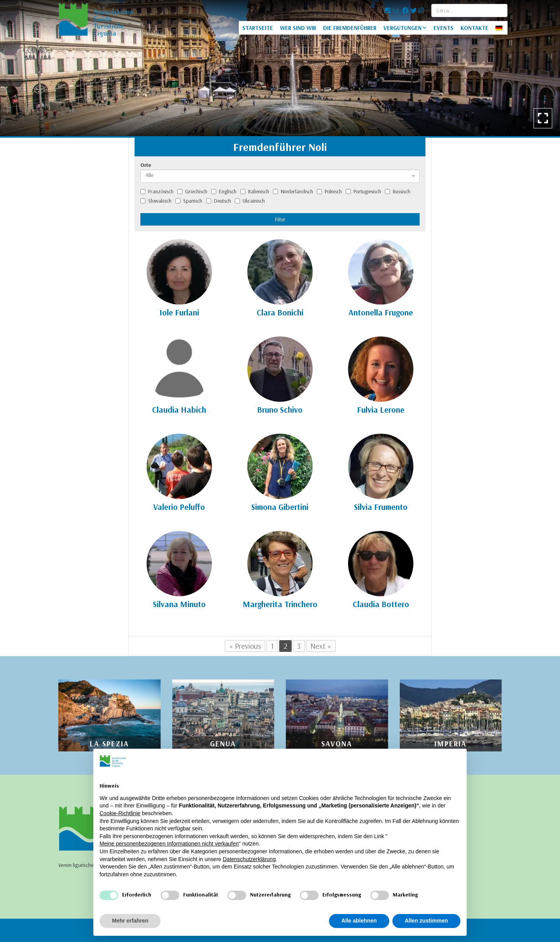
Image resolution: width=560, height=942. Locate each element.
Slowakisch (156, 201)
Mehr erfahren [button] (130, 921)
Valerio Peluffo (179, 507)
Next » (321, 646)
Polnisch (329, 191)
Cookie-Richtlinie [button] (120, 813)
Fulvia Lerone (381, 410)
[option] (280, 68)
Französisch (157, 191)
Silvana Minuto (179, 604)
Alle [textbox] (149, 175)
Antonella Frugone (381, 312)
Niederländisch (293, 191)
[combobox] (280, 176)
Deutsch (219, 201)
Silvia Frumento (381, 507)
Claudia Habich (179, 410)
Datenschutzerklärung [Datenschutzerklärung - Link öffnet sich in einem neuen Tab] (249, 859)
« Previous (245, 646)
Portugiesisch (363, 191)
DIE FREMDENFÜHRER (350, 28)
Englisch (224, 191)
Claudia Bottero (381, 604)
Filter (280, 219)
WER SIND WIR (298, 28)
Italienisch (255, 191)
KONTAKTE (474, 28)
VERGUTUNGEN (402, 28)
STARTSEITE (258, 28)
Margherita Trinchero (280, 604)
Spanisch (189, 201)
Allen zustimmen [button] (426, 921)
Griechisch (192, 191)
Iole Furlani (179, 312)
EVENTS (444, 28)
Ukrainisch (250, 201)
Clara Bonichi (280, 312)
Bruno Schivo (280, 410)
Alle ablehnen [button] (359, 921)
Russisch (398, 191)
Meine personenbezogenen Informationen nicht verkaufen (169, 844)
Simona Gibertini (280, 507)
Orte (146, 165)
